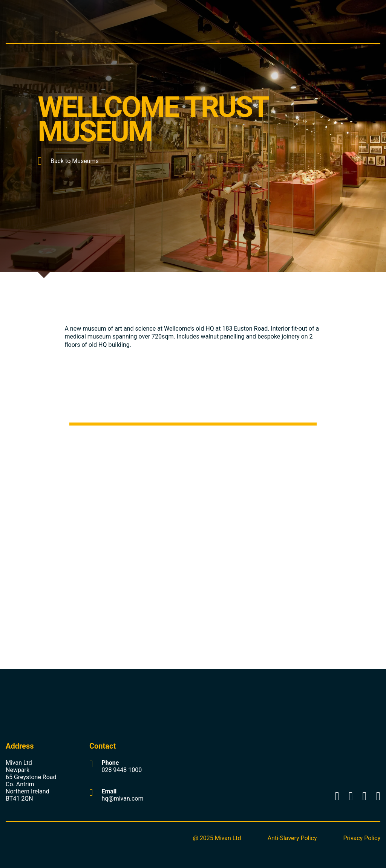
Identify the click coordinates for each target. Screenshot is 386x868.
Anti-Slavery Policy (292, 838)
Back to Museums (68, 161)
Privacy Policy (362, 838)
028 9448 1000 (122, 770)
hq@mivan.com (122, 799)
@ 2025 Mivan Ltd (217, 838)
